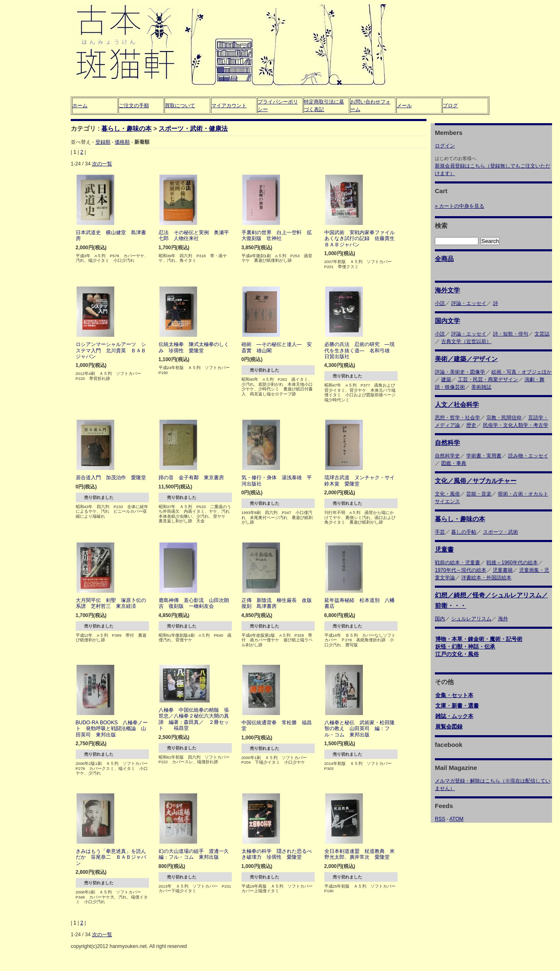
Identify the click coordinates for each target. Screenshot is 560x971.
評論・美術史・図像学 (460, 372)
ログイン (445, 146)
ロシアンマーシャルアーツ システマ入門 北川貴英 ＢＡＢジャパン (111, 350)
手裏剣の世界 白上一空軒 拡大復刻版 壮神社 (277, 235)
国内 (440, 619)
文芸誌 (542, 334)
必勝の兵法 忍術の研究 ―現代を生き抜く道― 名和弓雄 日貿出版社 (360, 350)
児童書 (444, 549)
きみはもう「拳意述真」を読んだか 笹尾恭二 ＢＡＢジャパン (111, 857)
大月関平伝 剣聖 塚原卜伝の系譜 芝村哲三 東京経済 (111, 603)
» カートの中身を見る (460, 206)
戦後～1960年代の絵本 (512, 563)
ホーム (80, 106)
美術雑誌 (481, 387)
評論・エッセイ (469, 303)
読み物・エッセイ (528, 456)
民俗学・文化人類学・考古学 (516, 425)
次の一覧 (102, 164)
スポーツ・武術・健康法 (193, 128)
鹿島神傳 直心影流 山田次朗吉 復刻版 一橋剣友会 (194, 603)
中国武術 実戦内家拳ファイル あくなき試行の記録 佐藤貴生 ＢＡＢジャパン (362, 239)
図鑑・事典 (454, 463)
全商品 (444, 259)
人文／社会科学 (457, 404)
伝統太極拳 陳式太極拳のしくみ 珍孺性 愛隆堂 (194, 347)
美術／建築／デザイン (466, 359)
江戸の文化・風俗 (457, 654)
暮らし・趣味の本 (126, 128)
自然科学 (447, 443)
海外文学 (447, 290)
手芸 (440, 532)
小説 (440, 303)
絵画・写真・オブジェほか (521, 372)
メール (404, 106)
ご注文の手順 (134, 106)
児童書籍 (503, 570)
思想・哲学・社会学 (457, 418)
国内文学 (447, 321)
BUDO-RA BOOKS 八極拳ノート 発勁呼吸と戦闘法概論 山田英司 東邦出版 (112, 729)
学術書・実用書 (484, 456)
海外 (503, 619)
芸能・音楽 (479, 494)
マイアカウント (229, 106)
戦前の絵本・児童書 (457, 563)
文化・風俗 (447, 494)
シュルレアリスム (471, 619)
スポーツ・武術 (501, 532)
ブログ (450, 106)
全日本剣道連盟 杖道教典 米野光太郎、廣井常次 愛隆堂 (360, 854)
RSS (440, 819)
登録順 (103, 142)
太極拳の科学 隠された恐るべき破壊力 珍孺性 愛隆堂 (277, 854)
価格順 (122, 142)
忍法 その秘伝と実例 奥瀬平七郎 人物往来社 (194, 235)
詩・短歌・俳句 (511, 334)
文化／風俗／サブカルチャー (476, 481)
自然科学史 (447, 456)
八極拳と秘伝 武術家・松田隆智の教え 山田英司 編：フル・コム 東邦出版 (360, 729)
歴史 (471, 425)
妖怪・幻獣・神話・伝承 (465, 647)
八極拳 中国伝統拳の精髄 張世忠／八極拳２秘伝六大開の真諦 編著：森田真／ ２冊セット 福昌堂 (194, 719)
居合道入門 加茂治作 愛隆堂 (111, 478)
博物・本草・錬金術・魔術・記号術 (479, 639)
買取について (180, 106)
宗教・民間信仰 (504, 418)
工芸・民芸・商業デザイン (488, 380)
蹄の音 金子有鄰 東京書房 (191, 478)
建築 (446, 380)
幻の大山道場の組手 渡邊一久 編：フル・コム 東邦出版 (196, 854)
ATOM (457, 819)
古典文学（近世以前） (466, 341)
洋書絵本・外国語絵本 (486, 578)
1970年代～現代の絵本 (461, 570)
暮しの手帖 (464, 532)
